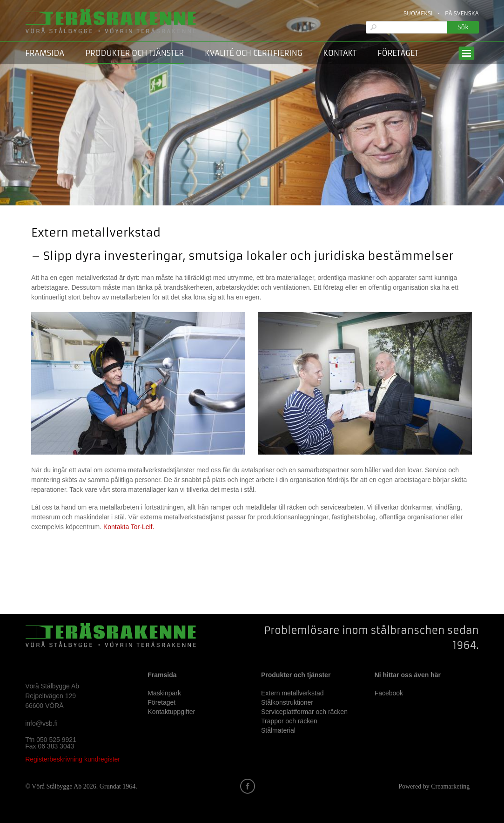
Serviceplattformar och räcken (304, 712)
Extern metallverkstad (292, 693)
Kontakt (340, 53)
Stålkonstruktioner (287, 702)
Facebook (389, 693)
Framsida (45, 53)
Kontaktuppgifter (171, 712)
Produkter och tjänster (134, 53)
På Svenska (462, 13)
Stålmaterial (278, 730)
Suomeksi (418, 13)
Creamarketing (450, 786)
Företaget (398, 53)
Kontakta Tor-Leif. (129, 527)
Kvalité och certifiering (253, 53)
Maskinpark (164, 693)
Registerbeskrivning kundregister (73, 759)
